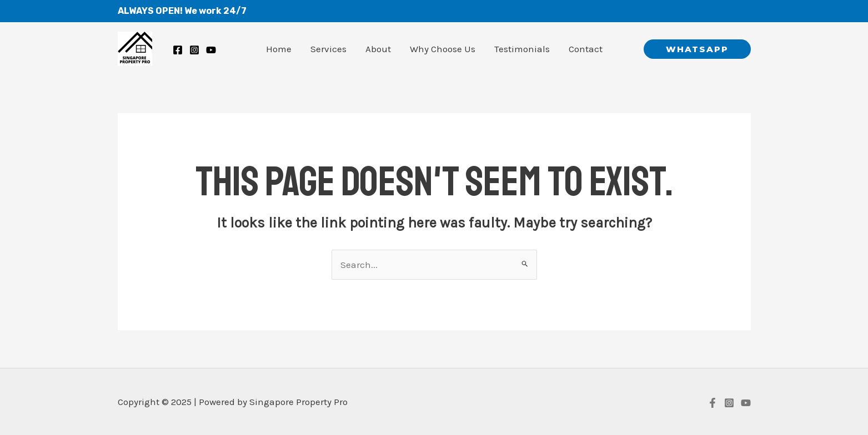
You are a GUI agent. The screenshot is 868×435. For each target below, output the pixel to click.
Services (328, 49)
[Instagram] (194, 50)
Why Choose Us (443, 49)
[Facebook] (178, 50)
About (378, 49)
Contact (586, 49)
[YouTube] (746, 403)
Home (279, 49)
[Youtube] (211, 50)
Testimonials (522, 49)
